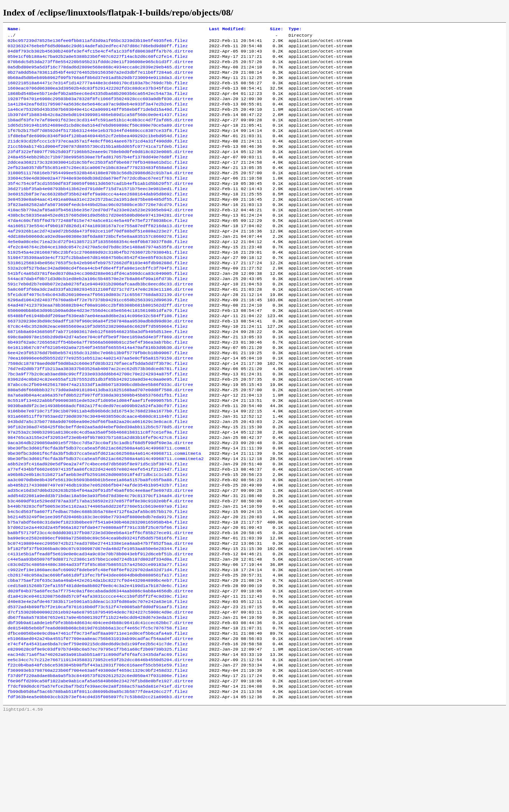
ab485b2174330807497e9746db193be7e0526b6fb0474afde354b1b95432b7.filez (98, 551)
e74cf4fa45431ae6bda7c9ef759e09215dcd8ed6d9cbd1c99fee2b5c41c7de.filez (98, 732)
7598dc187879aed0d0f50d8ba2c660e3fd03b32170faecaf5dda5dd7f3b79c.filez (98, 412)
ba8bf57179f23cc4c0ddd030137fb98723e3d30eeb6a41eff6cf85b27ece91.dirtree (100, 605)
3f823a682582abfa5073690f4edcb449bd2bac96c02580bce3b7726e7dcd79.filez (98, 230)
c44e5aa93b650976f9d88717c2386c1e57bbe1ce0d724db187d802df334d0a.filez (98, 635)
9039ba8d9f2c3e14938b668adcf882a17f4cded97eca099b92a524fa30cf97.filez (98, 460)
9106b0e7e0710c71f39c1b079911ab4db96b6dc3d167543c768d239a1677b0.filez (98, 466)
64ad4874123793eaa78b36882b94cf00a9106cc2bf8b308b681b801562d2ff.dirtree (100, 345)
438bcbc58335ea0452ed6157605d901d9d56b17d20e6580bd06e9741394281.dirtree (100, 242)
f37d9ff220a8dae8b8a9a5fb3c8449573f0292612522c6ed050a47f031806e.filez (98, 769)
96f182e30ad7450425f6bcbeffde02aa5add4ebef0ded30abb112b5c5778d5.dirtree (100, 484)
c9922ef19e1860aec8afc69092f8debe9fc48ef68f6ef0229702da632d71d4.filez (98, 648)
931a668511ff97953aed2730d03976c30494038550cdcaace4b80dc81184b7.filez (98, 472)
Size (276, 29)
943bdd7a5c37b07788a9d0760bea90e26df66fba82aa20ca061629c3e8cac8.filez (98, 478)
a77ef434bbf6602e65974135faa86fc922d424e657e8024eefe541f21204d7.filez (98, 533)
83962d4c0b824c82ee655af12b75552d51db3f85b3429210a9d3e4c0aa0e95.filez (98, 430)
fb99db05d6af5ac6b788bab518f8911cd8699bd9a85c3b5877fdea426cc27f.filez (98, 787)
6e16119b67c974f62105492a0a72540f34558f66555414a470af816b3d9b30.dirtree (100, 394)
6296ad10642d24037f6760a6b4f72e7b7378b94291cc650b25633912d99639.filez (98, 339)
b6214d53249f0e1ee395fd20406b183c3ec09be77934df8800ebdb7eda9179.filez (98, 587)
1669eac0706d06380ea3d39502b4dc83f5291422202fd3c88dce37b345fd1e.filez (98, 97)
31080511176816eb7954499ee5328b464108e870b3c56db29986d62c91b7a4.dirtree (100, 194)
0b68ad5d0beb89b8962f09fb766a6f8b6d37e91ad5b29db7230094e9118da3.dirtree (100, 85)
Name (14, 29)
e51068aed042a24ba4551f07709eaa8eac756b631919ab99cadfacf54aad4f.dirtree (100, 726)
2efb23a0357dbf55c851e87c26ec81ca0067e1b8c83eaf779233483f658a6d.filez (98, 188)
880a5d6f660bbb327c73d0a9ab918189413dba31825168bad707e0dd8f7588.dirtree (100, 442)
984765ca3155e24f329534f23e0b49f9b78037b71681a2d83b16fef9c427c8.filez (98, 496)
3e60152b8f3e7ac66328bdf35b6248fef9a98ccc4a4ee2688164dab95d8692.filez (98, 218)
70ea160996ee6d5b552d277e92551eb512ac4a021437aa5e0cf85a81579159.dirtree (100, 406)
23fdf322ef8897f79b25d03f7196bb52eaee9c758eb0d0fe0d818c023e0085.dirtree (100, 170)
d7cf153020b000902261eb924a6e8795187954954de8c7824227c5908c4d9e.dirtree (100, 696)
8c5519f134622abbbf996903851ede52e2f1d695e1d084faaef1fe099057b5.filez (98, 454)
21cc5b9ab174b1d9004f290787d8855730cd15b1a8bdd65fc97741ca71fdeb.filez (98, 164)
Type (295, 29)
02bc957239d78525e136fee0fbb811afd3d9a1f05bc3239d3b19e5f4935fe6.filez (98, 43)
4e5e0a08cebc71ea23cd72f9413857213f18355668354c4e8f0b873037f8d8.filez (98, 273)
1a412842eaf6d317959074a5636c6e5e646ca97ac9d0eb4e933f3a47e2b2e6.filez (98, 115)
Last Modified (227, 29)
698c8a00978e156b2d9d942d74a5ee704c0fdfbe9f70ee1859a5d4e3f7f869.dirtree (100, 381)
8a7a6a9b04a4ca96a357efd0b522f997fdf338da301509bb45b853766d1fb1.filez (98, 448)
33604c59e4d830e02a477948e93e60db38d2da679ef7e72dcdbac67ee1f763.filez (98, 200)
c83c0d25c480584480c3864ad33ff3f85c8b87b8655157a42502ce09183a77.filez (98, 642)
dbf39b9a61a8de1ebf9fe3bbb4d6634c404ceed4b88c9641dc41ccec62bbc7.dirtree (100, 708)
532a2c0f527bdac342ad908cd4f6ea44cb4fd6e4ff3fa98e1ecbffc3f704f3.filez (98, 303)
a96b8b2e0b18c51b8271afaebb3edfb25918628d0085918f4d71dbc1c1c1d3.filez (98, 539)
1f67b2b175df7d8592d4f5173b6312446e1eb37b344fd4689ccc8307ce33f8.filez (98, 146)
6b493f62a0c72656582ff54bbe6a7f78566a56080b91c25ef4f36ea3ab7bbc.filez (98, 387)
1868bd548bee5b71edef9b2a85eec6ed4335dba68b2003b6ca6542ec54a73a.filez (98, 103)
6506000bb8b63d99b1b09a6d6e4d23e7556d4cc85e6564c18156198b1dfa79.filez (98, 351)
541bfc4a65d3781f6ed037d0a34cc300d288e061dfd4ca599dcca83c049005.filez (98, 309)
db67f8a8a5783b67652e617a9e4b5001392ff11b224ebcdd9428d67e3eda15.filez (98, 702)
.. (10, 37)
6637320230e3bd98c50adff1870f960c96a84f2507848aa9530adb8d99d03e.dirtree (100, 363)
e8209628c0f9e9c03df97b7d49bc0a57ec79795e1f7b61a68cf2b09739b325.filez (98, 738)
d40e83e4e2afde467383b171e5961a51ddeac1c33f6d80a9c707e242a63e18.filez (98, 684)
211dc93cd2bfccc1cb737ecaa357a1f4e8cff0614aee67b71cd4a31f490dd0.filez (98, 158)
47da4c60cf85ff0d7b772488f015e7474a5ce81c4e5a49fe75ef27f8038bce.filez (98, 248)
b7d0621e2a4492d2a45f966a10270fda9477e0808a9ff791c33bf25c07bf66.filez (98, 599)
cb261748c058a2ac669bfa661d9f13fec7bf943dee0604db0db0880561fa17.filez (98, 654)
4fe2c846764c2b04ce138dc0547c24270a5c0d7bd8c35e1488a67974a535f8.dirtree (100, 279)
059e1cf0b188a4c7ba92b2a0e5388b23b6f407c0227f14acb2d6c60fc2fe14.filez (98, 61)
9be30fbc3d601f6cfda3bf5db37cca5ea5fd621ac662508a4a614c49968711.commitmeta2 (106, 521)
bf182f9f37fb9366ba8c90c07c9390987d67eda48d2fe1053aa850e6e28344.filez (98, 623)
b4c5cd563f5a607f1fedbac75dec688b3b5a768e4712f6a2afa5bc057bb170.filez (98, 581)
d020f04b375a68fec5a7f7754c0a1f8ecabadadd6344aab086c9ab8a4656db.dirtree (100, 672)
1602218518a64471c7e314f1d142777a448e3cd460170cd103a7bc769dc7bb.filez (98, 91)
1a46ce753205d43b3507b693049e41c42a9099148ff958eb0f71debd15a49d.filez (98, 121)
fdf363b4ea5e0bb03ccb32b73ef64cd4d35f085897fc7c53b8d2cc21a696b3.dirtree (100, 793)
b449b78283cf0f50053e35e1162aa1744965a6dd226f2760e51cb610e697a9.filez (98, 575)
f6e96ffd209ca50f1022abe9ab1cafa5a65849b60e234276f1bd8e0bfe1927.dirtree (100, 775)
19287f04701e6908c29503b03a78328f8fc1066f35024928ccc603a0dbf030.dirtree (100, 109)
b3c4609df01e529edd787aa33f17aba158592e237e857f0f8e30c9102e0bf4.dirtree (100, 569)
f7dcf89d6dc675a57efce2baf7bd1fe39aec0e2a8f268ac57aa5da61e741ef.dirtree (100, 781)
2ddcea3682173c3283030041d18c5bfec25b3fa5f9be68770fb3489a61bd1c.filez (98, 182)
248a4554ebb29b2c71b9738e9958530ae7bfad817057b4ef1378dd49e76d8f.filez (98, 176)
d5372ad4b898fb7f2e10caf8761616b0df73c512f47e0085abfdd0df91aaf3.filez (98, 690)
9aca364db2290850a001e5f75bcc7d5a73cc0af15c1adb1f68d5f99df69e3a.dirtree (100, 502)
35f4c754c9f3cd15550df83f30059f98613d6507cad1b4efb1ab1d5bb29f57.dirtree (100, 206)
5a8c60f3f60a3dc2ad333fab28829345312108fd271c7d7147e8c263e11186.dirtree (100, 327)
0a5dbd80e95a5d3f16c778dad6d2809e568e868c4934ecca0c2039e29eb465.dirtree (100, 73)
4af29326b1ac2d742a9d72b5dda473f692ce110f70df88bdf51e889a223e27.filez (98, 260)
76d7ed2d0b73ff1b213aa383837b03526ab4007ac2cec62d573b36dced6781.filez (98, 418)
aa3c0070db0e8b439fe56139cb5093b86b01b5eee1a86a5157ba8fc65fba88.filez (98, 545)
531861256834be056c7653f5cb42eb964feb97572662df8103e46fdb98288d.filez (98, 297)
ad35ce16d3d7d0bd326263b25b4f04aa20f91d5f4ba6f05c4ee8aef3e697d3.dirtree (100, 557)
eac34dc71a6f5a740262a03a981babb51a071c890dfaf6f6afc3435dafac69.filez (98, 744)
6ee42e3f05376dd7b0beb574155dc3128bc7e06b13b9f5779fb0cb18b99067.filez (98, 400)
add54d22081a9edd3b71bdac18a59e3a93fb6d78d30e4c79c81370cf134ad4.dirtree (100, 563)
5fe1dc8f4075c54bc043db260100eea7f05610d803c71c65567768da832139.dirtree (100, 333)
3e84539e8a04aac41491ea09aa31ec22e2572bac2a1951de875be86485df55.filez (98, 224)
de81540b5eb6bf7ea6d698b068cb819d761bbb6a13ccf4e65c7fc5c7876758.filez (98, 714)
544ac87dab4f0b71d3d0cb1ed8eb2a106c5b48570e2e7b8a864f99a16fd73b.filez (98, 315)
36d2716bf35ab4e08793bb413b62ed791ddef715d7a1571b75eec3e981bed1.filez (98, 212)
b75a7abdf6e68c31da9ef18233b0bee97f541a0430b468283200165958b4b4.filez (98, 593)
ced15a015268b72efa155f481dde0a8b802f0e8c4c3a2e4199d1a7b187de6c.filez (98, 666)
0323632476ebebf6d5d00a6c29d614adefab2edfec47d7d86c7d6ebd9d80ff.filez (98, 49)
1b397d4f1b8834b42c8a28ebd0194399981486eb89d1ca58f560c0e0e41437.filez (98, 127)
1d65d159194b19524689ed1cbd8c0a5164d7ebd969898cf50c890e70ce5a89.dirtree (100, 139)
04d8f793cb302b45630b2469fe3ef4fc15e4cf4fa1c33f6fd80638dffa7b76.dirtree (100, 55)
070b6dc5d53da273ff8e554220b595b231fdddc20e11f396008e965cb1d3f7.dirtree (100, 67)
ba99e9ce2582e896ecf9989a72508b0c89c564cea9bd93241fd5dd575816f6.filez (98, 611)
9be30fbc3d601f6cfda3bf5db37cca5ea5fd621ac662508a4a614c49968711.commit (99, 508)
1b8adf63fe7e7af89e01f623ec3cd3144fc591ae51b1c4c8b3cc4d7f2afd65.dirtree (100, 133)
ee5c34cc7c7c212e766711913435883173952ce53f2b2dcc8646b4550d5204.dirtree (100, 750)
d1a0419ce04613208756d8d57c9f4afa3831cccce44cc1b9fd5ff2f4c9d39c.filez (98, 678)
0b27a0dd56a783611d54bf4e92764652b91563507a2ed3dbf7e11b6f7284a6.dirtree (100, 79)
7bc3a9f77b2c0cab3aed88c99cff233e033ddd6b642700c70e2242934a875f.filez (98, 424)
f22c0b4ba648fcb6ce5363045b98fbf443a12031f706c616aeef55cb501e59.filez (98, 756)
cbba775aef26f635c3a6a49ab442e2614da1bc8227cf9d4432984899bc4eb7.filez (98, 660)
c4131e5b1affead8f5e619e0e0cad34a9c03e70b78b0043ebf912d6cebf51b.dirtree (100, 629)
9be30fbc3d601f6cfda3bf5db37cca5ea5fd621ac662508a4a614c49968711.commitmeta (104, 514)
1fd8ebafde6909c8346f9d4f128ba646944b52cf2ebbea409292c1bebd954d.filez (98, 152)
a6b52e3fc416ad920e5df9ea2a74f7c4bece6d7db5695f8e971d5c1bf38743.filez (98, 527)
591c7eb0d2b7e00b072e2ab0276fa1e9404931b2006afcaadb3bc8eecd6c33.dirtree (100, 321)
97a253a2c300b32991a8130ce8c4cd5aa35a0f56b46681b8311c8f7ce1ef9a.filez (98, 490)
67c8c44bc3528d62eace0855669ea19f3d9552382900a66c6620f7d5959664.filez (98, 369)
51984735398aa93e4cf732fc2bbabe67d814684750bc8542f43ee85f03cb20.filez (98, 291)
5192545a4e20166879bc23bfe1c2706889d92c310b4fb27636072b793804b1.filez (98, 285)
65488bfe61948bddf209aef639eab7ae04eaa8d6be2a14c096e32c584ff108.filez (98, 357)
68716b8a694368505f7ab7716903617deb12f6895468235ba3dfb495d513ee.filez (98, 375)
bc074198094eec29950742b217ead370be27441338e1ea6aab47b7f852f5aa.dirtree (100, 617)
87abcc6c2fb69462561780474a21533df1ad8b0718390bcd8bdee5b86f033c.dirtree (100, 436)
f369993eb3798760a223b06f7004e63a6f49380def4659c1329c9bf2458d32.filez (98, 762)
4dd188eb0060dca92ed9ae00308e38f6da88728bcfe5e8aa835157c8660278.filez (98, 267)
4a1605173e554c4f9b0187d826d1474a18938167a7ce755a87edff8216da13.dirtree (100, 254)
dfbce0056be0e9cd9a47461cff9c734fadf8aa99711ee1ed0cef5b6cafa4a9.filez (98, 720)
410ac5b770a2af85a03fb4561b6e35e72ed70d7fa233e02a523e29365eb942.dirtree (100, 236)
